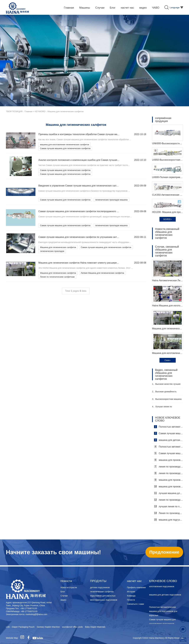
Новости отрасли (69, 587)
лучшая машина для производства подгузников (169, 493)
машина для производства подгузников (169, 480)
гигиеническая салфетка (102, 592)
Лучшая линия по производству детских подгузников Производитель (166, 408)
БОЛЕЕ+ (168, 219)
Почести (131, 600)
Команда (131, 596)
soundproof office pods (72, 627)
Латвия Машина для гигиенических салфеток (102, 273)
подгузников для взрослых (103, 596)
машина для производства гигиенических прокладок (169, 460)
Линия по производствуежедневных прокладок (169, 513)
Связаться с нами (135, 604)
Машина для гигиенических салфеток (58, 247)
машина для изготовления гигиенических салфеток (65, 145)
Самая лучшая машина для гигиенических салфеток (65, 148)
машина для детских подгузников (169, 440)
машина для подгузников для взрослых (169, 520)
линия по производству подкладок (169, 467)
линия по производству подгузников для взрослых (169, 500)
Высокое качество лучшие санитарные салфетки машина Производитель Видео (167, 385)
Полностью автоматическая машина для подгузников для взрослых (169, 427)
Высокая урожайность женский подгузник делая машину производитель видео (166, 393)
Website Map (12, 638)
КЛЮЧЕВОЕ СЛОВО (163, 581)
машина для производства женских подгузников (169, 486)
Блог (63, 592)
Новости (66, 581)
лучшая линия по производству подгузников (169, 506)
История (131, 592)
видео (63, 600)
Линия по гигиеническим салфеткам (57, 277)
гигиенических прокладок (52, 251)
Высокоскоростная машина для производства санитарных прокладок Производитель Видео (167, 400)
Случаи (64, 596)
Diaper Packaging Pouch (23, 627)
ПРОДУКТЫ (98, 581)
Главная (28, 111)
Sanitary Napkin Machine (48, 627)
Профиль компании (136, 587)
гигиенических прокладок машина (111, 200)
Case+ (168, 360)
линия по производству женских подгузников (169, 473)
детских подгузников (100, 587)
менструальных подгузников (104, 600)
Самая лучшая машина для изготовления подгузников (169, 433)
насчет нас (134, 581)
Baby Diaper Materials (95, 627)
